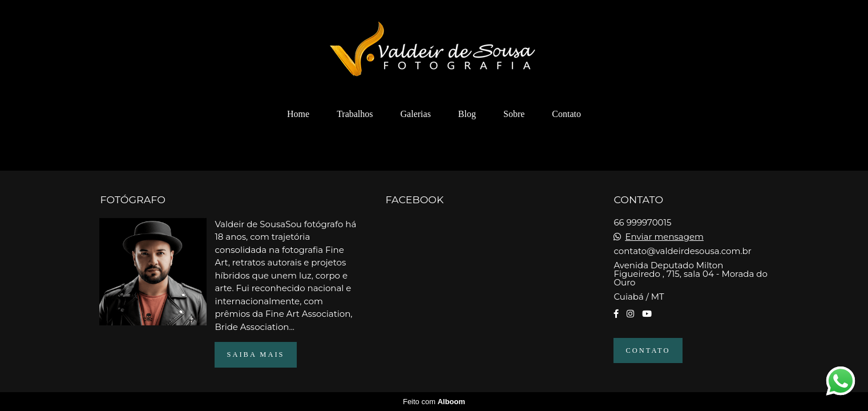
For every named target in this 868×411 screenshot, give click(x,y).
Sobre (514, 114)
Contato (566, 114)
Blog (467, 114)
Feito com (434, 402)
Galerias (416, 114)
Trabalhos (355, 114)
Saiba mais (255, 354)
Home (298, 114)
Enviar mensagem (664, 237)
